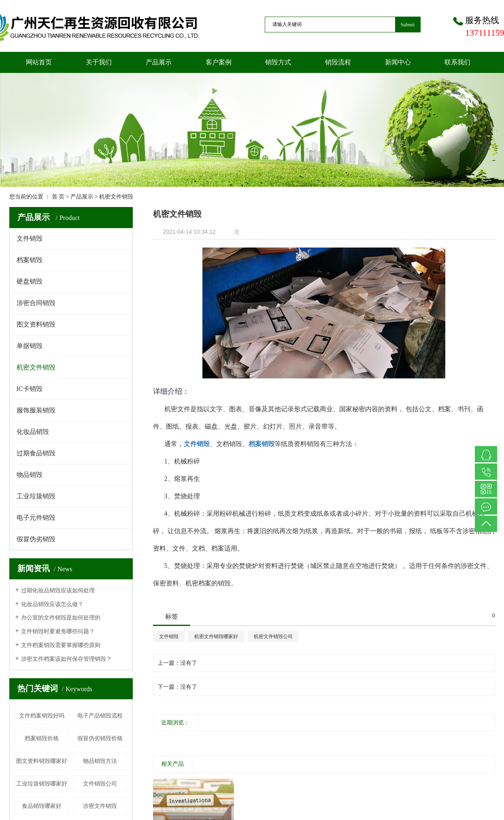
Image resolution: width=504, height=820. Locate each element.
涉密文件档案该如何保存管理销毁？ (66, 659)
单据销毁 (30, 346)
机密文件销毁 (116, 197)
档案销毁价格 (42, 738)
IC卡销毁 (30, 389)
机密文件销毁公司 (273, 636)
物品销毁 (30, 475)
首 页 (58, 197)
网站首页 (39, 62)
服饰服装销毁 (36, 410)
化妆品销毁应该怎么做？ (52, 604)
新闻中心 (398, 62)
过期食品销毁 (36, 453)
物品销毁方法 (100, 761)
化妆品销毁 (33, 432)
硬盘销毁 (30, 281)
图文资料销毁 (36, 324)
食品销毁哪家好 (42, 806)
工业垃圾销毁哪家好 (42, 784)
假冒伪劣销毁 (36, 539)
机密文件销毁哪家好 (216, 636)
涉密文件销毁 (100, 806)
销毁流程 (338, 62)
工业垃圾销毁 (36, 496)
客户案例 (219, 62)
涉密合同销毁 (36, 303)
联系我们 (457, 62)
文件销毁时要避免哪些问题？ (58, 631)
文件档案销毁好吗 (42, 716)
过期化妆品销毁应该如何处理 (58, 590)
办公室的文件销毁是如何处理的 (61, 618)
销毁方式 (278, 62)
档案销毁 (30, 260)
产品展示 (159, 62)
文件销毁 (30, 238)
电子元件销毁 (36, 518)
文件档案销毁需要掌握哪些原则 (61, 645)
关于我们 (99, 62)
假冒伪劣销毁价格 (100, 738)
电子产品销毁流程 (100, 716)
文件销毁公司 (100, 784)
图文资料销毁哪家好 (42, 761)
